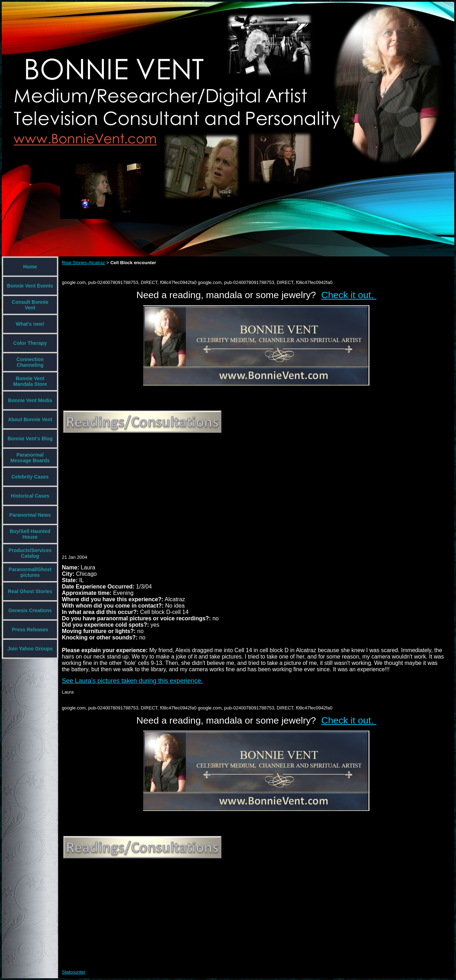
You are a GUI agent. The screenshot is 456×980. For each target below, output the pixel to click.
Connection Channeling (30, 362)
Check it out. (349, 295)
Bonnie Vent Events (30, 286)
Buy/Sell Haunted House (30, 534)
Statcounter (74, 972)
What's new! (30, 324)
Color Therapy (30, 343)
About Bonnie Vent (30, 419)
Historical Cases (30, 496)
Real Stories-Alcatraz (83, 263)
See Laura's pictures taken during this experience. (132, 681)
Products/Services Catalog (30, 553)
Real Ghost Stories (30, 591)
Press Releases (30, 630)
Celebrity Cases (30, 477)
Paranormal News (30, 515)
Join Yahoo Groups (30, 649)
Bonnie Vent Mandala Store (30, 381)
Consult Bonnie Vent (30, 305)
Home (30, 267)
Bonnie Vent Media (30, 400)
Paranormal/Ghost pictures (30, 572)
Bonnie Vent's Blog (30, 439)
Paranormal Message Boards (30, 458)
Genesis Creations (30, 610)
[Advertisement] (167, 489)
